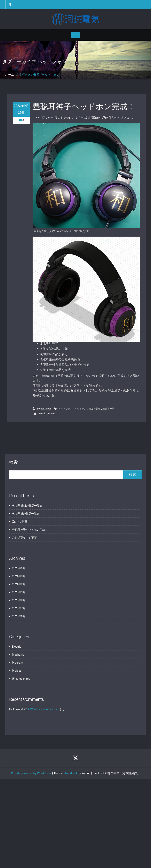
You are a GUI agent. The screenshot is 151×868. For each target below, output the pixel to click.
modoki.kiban (42, 409)
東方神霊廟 (94, 409)
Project (52, 414)
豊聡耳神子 (108, 409)
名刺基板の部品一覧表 (26, 514)
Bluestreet (71, 773)
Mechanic (18, 655)
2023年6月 (19, 616)
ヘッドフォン (66, 409)
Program (18, 663)
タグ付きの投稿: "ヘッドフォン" (40, 75)
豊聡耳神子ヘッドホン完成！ (84, 107)
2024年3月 (19, 576)
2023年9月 (19, 592)
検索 (13, 462)
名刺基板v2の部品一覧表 (27, 506)
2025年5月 (19, 568)
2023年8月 (19, 600)
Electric (42, 414)
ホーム (10, 75)
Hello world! (16, 709)
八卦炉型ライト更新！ (26, 538)
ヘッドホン (81, 409)
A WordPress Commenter (43, 709)
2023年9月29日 (21, 109)
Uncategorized (21, 679)
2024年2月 (19, 584)
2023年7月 (19, 608)
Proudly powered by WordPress (31, 773)
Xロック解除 (20, 522)
